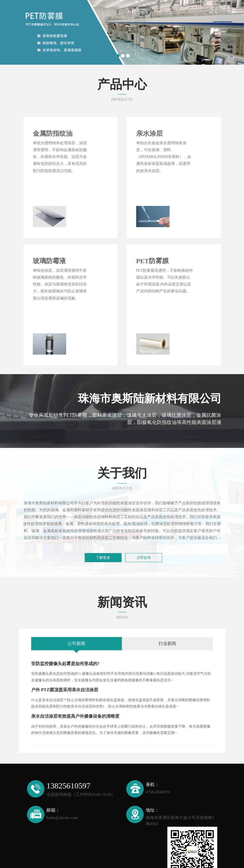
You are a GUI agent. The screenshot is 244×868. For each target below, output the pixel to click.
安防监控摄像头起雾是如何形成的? (65, 618)
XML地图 (207, 858)
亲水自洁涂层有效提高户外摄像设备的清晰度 (75, 670)
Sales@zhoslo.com (62, 772)
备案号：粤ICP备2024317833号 (170, 858)
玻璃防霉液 (49, 238)
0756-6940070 (158, 746)
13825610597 (69, 740)
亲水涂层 (149, 134)
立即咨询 (144, 512)
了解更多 (103, 512)
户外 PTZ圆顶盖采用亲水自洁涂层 (65, 644)
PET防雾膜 (153, 238)
